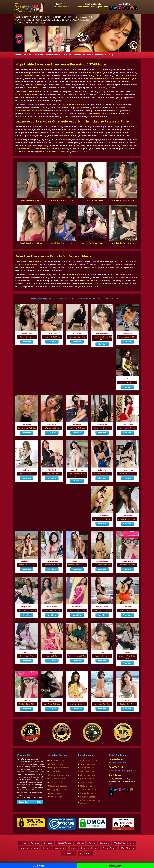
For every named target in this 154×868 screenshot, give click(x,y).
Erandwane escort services (56, 151)
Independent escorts (59, 775)
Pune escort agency (93, 72)
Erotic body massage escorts (90, 802)
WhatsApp (115, 866)
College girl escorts (59, 790)
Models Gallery (53, 55)
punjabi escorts (88, 779)
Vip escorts (55, 771)
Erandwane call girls (31, 75)
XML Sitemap (69, 853)
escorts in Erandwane (103, 113)
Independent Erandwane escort (31, 110)
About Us (28, 55)
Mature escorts (87, 786)
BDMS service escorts (90, 771)
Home (18, 55)
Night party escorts (89, 782)
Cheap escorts (56, 797)
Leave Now (24, 802)
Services (39, 55)
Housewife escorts (58, 786)
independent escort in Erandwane (32, 148)
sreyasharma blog (29, 848)
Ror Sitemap (85, 853)
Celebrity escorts (88, 790)
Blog (111, 55)
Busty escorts (56, 793)
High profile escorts (59, 768)
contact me (61, 848)
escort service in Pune (73, 104)
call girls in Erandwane (30, 91)
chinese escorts (88, 775)
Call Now (38, 866)
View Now (27, 342)
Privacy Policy (109, 848)
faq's (74, 848)
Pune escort (63, 139)
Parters (77, 55)
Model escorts (56, 764)
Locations (88, 55)
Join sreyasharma (89, 848)
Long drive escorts (89, 793)
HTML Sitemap (127, 848)
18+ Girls (37, 802)
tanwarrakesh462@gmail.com (93, 7)
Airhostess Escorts (58, 782)
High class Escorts (89, 760)
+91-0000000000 (61, 7)
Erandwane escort (24, 94)
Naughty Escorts (88, 797)
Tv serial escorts (57, 779)
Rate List (67, 55)
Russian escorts (57, 760)
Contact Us (101, 55)
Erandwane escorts (33, 87)
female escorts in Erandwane (104, 78)
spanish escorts (88, 764)
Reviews (46, 848)
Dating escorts (87, 768)
